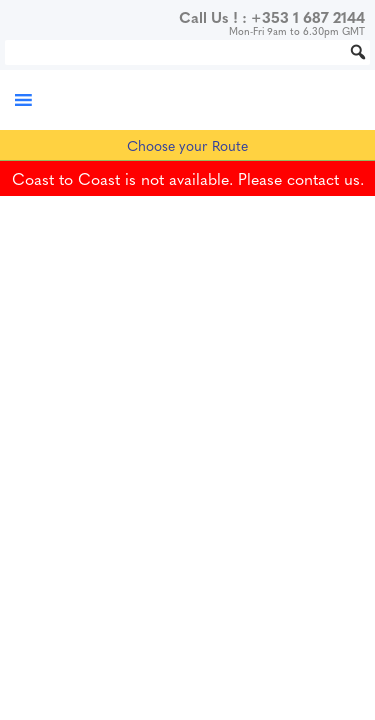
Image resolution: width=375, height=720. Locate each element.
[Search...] (187, 52)
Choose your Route (187, 145)
